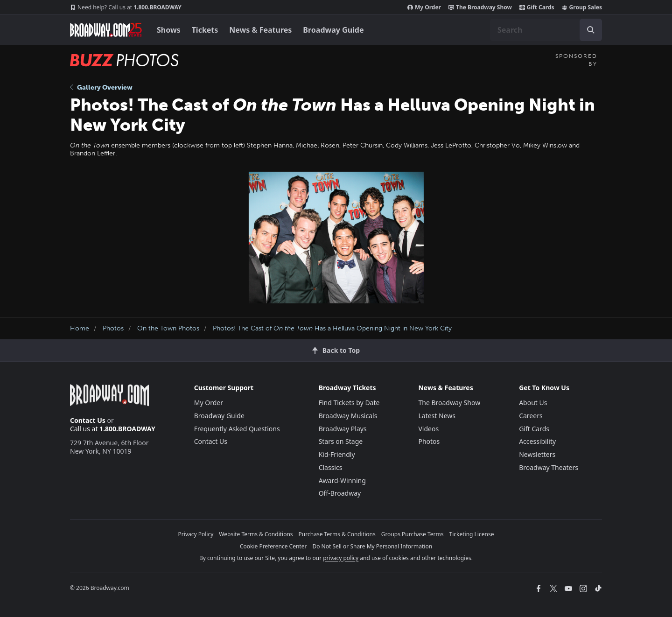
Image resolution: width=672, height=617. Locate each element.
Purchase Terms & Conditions (337, 534)
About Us (533, 403)
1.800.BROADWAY (126, 7)
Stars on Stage (341, 441)
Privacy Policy (196, 534)
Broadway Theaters (549, 467)
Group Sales (582, 7)
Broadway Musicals (348, 416)
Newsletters (537, 454)
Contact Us (88, 420)
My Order (424, 7)
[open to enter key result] (591, 30)
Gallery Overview (101, 88)
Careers (531, 416)
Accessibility (537, 441)
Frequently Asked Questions (237, 429)
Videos (428, 429)
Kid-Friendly (337, 454)
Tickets (205, 30)
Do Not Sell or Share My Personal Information (372, 546)
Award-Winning (342, 480)
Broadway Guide (333, 30)
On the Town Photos (168, 328)
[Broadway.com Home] (106, 30)
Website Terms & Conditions (256, 534)
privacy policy (341, 558)
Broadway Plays (343, 429)
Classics (331, 467)
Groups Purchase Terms (413, 534)
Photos (113, 328)
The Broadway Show (480, 7)
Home (80, 328)
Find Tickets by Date (349, 403)
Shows (169, 30)
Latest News (437, 416)
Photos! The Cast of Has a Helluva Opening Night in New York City (332, 328)
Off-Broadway (340, 493)
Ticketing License (472, 534)
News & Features (260, 30)
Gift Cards (537, 7)
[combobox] (546, 30)
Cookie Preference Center (273, 546)
